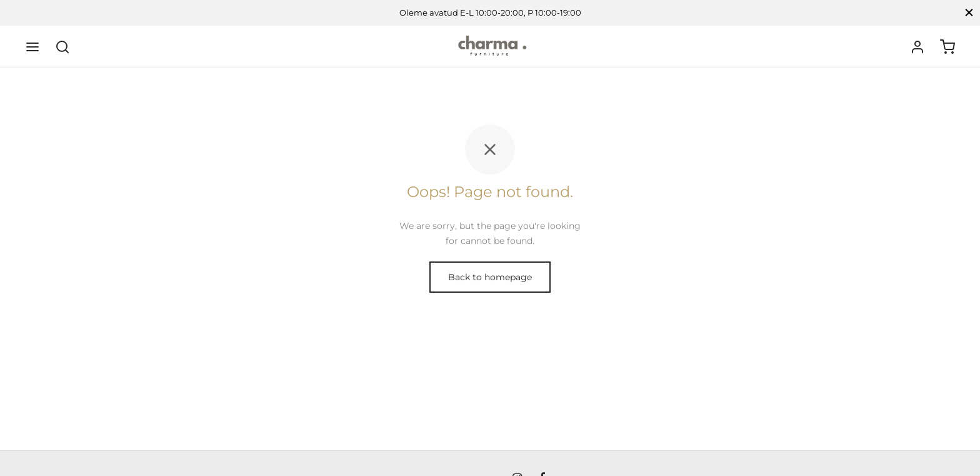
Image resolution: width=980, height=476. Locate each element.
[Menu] (32, 47)
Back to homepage (490, 277)
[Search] (62, 47)
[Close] (969, 13)
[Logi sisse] (917, 47)
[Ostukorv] (947, 47)
